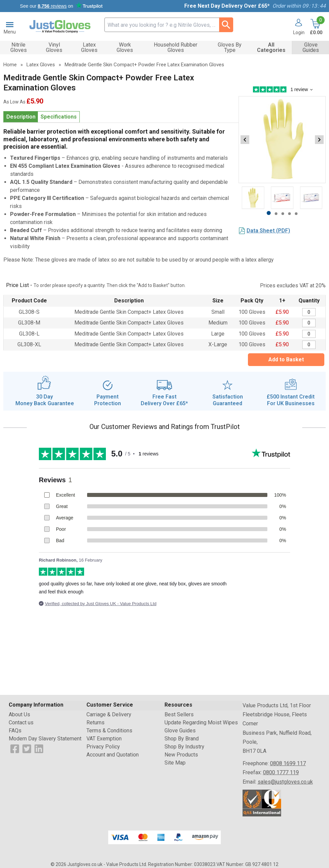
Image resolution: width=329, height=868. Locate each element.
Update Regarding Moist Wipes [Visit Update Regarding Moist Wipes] (201, 722)
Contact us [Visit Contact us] (21, 722)
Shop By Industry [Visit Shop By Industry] (184, 747)
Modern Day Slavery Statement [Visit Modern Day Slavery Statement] (45, 739)
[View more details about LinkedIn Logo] (39, 748)
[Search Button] (226, 25)
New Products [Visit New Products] (181, 755)
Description (21, 117)
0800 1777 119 (281, 772)
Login (299, 32)
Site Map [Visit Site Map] (175, 763)
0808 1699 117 (288, 763)
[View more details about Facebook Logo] (15, 748)
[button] (296, 27)
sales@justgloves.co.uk (285, 782)
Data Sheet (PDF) (268, 231)
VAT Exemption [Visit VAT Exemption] (104, 739)
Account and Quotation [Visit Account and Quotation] (113, 755)
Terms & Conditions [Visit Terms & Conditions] (109, 731)
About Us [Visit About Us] (19, 714)
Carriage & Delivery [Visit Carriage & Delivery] (109, 714)
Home (10, 65)
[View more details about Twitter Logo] (27, 748)
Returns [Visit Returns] (95, 722)
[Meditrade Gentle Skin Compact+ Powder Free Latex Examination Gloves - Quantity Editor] (309, 312)
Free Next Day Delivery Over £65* (227, 6)
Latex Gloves (41, 65)
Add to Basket (286, 359)
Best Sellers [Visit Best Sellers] (179, 714)
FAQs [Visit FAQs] (15, 731)
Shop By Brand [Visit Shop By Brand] (182, 739)
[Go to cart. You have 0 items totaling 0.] (315, 27)
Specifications (59, 117)
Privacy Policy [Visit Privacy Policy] (103, 747)
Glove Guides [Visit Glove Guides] (180, 731)
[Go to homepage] (60, 27)
